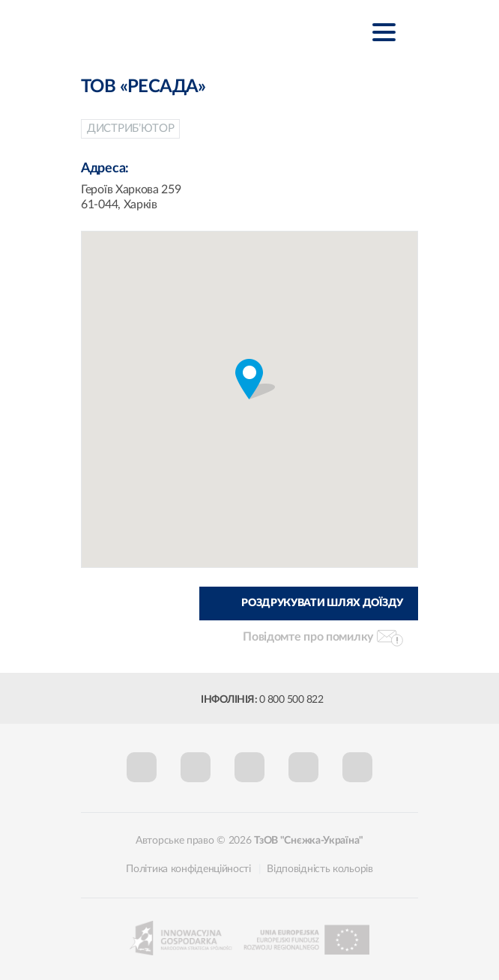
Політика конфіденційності (188, 869)
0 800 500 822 (291, 700)
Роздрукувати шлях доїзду (322, 603)
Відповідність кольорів (320, 869)
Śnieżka (167, 31)
